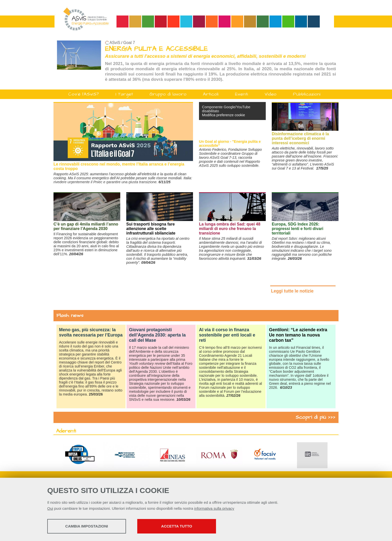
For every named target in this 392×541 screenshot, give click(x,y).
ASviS (115, 43)
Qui (50, 508)
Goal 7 (129, 43)
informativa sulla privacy (214, 508)
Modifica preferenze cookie (223, 115)
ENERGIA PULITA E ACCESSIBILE (156, 49)
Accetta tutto (177, 526)
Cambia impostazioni (87, 526)
